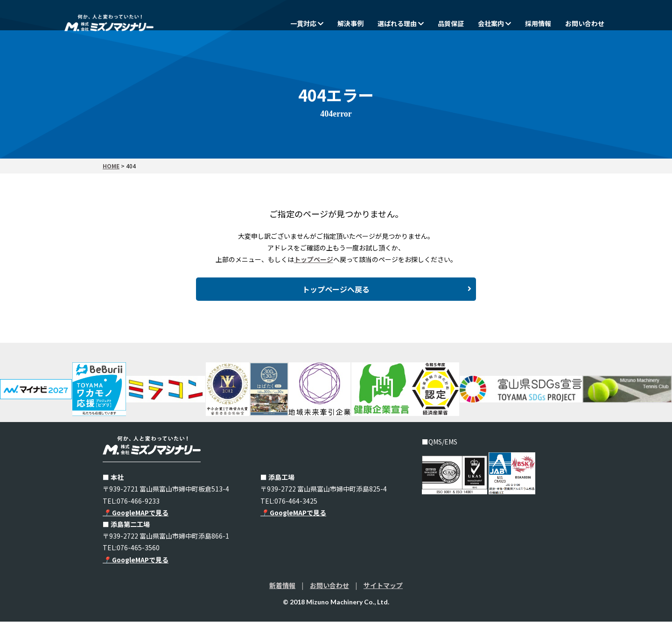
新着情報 (282, 608)
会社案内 (494, 23)
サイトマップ (383, 608)
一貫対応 (307, 23)
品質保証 (451, 23)
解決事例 (350, 23)
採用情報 (538, 23)
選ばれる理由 (401, 23)
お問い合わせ (585, 23)
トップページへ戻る (387, 303)
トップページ (314, 259)
